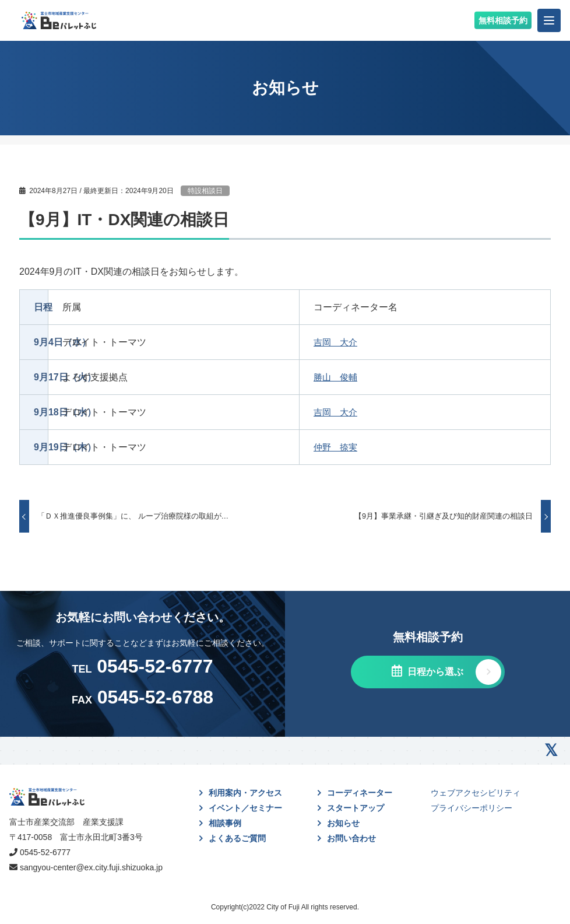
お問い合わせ (351, 838)
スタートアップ (356, 808)
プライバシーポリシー (472, 808)
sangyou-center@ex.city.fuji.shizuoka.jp (91, 867)
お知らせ (343, 823)
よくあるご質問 (237, 838)
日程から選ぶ (434, 672)
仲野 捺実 (337, 447)
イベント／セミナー (245, 808)
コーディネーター (360, 793)
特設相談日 (205, 191)
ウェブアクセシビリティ (476, 793)
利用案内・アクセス (245, 793)
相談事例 (225, 823)
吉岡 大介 (337, 342)
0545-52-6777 (45, 852)
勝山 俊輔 (337, 377)
